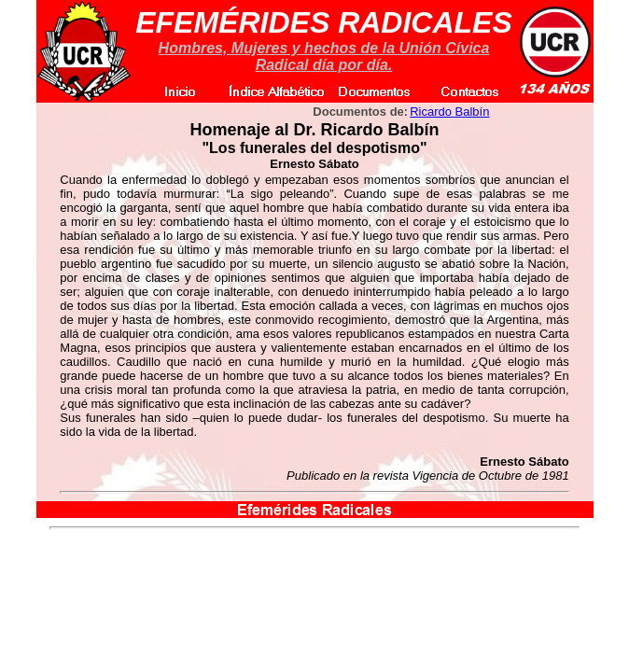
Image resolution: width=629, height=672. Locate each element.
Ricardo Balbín (449, 112)
